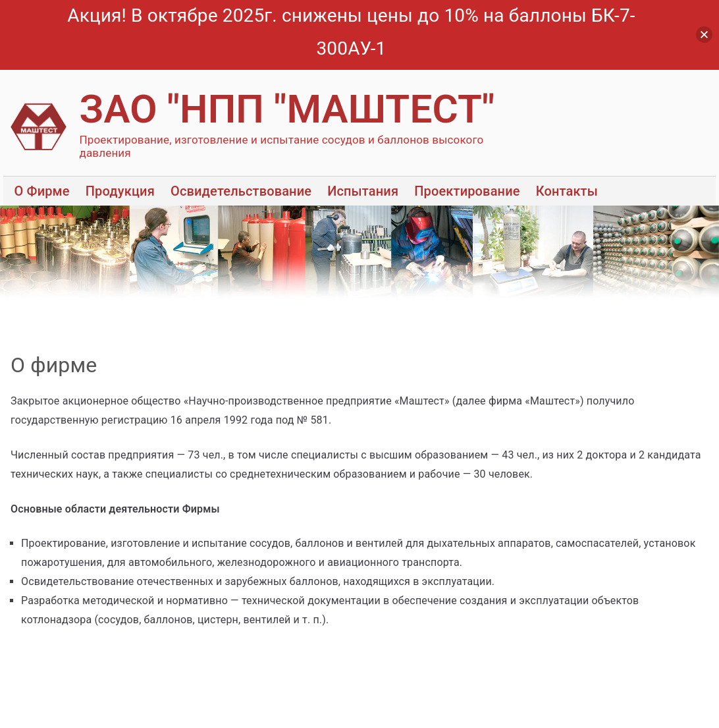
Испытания (363, 191)
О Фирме (41, 191)
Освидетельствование (241, 191)
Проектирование (467, 191)
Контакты (567, 191)
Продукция (120, 191)
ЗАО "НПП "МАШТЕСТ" (287, 109)
